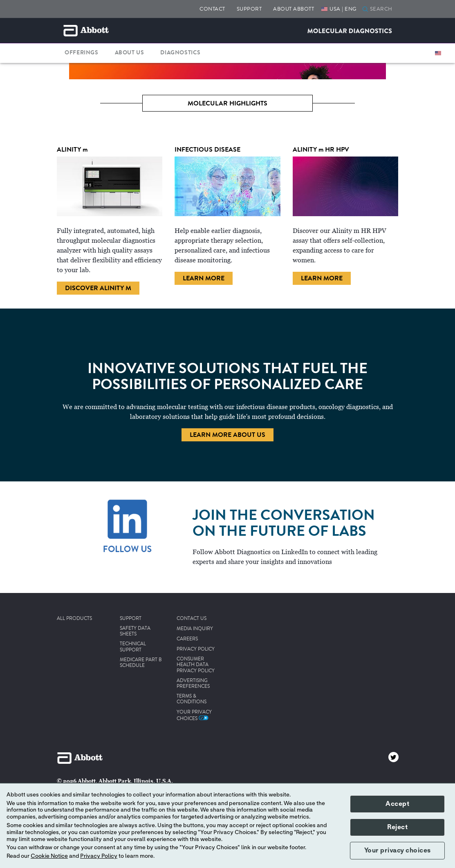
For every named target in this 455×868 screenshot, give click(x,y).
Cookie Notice (49, 856)
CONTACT (212, 9)
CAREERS (187, 639)
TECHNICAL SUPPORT (133, 647)
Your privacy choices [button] (398, 850)
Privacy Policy (99, 856)
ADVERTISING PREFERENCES (193, 684)
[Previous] (31, 77)
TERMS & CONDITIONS (192, 699)
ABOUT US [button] (130, 53)
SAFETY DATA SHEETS (135, 632)
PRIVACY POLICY (196, 649)
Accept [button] (397, 804)
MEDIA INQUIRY (195, 629)
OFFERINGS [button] (81, 53)
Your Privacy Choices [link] (194, 715)
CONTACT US (192, 619)
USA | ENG (343, 9)
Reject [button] (397, 827)
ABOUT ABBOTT (294, 9)
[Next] (424, 77)
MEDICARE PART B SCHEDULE (141, 663)
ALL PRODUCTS (74, 619)
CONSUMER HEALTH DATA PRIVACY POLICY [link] (196, 665)
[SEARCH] (383, 9)
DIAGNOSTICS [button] (180, 53)
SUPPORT (249, 9)
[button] (365, 10)
